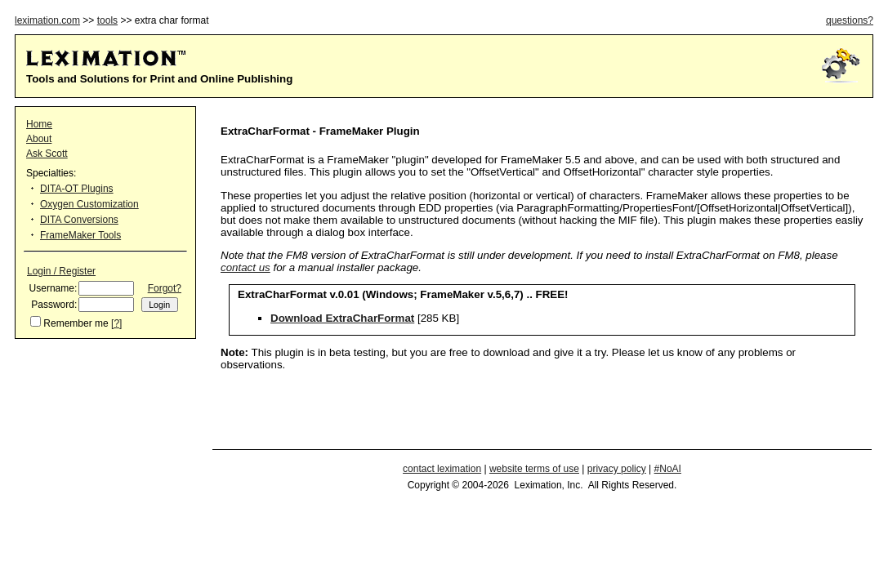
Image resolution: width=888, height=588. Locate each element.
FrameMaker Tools (80, 235)
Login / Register (61, 271)
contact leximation (442, 469)
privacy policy (617, 469)
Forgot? (165, 288)
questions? (850, 20)
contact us (245, 267)
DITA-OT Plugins (77, 189)
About (39, 139)
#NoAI (668, 469)
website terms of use (534, 469)
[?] (116, 323)
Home (39, 124)
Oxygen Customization (89, 204)
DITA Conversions (79, 220)
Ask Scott (47, 154)
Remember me (76, 323)
